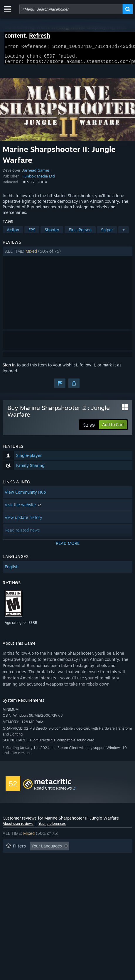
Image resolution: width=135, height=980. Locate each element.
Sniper (107, 233)
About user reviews (18, 827)
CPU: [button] (11, 876)
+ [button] (124, 233)
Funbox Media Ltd (39, 180)
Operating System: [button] (92, 867)
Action (13, 233)
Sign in (9, 368)
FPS (32, 233)
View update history (23, 521)
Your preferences (52, 827)
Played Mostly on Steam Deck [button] (35, 867)
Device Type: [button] (60, 876)
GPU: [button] (31, 876)
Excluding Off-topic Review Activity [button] (40, 858)
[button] (67, 255)
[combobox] (71, 9)
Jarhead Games (36, 174)
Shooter (52, 233)
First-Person (80, 233)
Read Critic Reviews (53, 791)
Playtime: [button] (94, 858)
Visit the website (23, 508)
